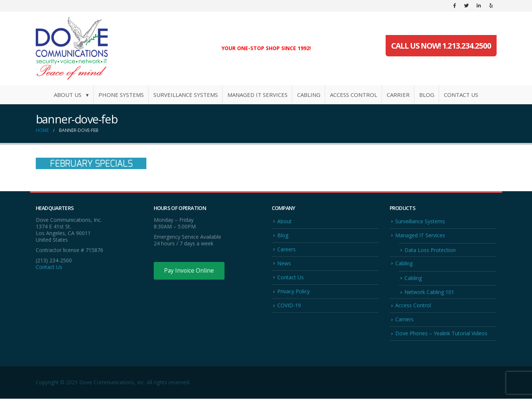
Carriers (404, 320)
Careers (286, 249)
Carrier (398, 95)
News (284, 263)
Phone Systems (121, 95)
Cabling (309, 95)
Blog (427, 95)
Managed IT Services (258, 95)
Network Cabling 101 (429, 292)
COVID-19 (289, 306)
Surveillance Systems (186, 95)
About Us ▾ (71, 95)
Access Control (354, 95)
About (284, 221)
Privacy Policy (293, 292)
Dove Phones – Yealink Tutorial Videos (441, 334)
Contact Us (461, 95)
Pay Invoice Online (190, 271)
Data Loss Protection (430, 250)
